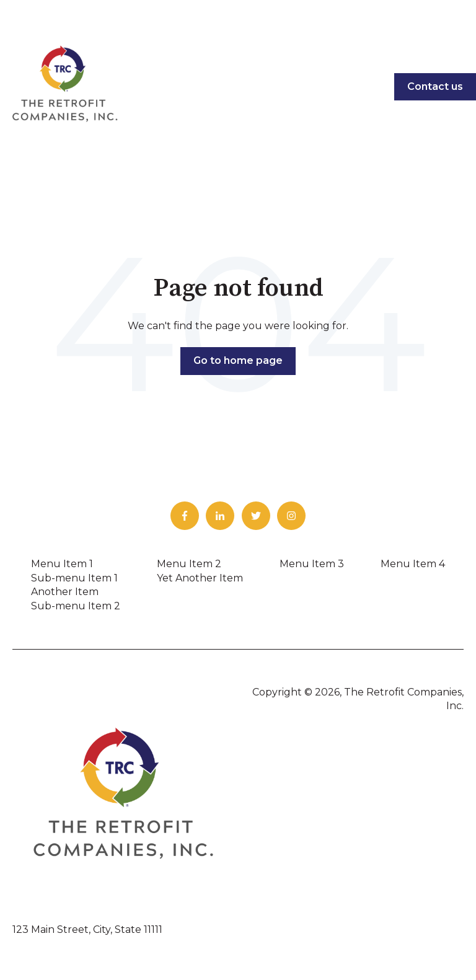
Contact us (435, 86)
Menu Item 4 (413, 564)
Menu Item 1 (62, 564)
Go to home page (238, 360)
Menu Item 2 (189, 564)
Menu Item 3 (312, 564)
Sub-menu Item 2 (76, 606)
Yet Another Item (200, 578)
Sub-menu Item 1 (74, 578)
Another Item (65, 592)
